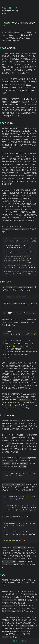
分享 (5, 14)
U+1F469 (6, 347)
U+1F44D (16, 406)
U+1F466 (6, 350)
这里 (26, 23)
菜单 (16, 641)
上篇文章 (6, 32)
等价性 (30, 155)
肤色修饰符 (13, 400)
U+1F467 (20, 347)
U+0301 (6, 72)
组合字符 (5, 53)
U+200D (6, 358)
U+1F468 (25, 344)
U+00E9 (29, 87)
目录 (25, 641)
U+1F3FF (25, 409)
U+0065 (13, 70)
